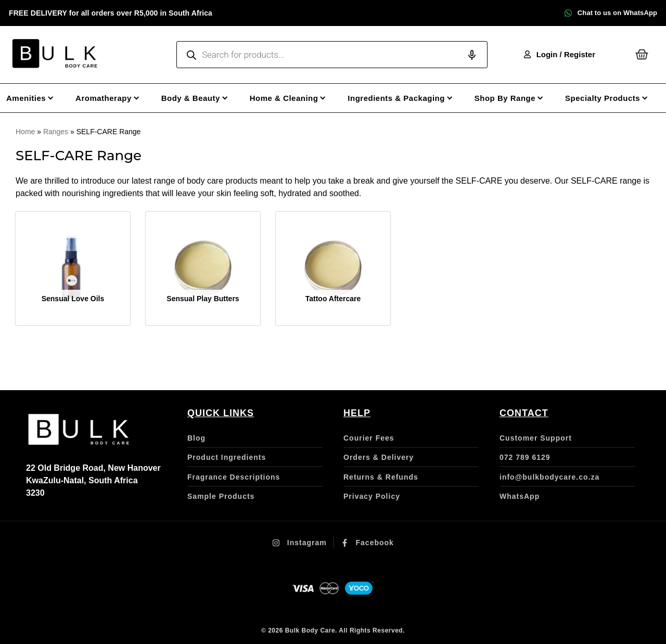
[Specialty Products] (612, 98)
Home (25, 132)
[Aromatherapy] (113, 98)
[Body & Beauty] (201, 98)
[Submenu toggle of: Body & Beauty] (225, 98)
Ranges (56, 132)
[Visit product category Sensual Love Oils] (73, 269)
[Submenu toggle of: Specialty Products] (645, 98)
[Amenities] (36, 98)
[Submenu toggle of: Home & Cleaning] (323, 98)
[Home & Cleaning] (294, 98)
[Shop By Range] (515, 98)
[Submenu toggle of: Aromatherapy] (137, 98)
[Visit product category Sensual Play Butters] (203, 269)
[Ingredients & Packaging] (406, 98)
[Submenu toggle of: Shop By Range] (540, 98)
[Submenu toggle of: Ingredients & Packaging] (450, 98)
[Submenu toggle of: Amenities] (51, 98)
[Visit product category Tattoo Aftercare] (333, 269)
